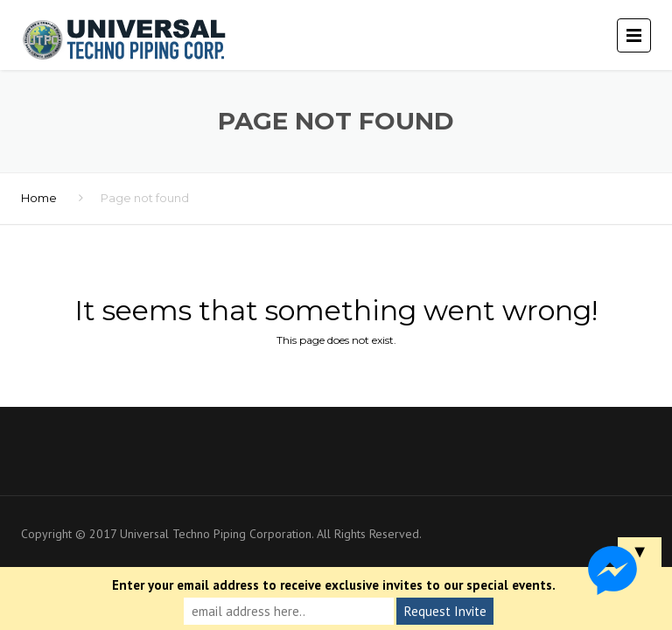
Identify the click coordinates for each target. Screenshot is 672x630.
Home (39, 198)
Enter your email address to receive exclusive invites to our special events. (334, 585)
